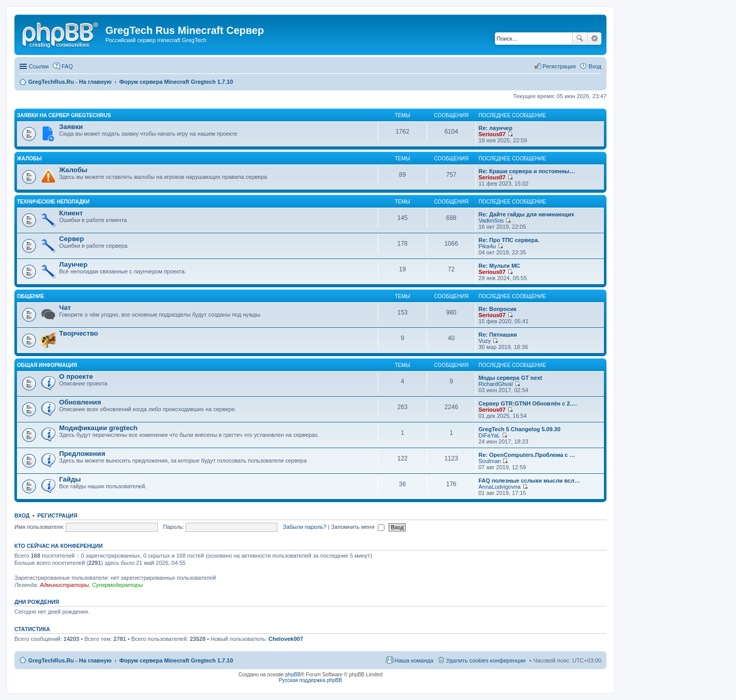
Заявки (71, 127)
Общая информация (47, 365)
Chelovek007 (286, 639)
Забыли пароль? (305, 527)
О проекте (76, 376)
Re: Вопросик (498, 309)
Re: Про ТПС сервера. (509, 240)
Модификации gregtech (98, 428)
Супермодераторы (117, 585)
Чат (65, 308)
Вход (22, 515)
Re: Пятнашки (498, 335)
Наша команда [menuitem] (414, 660)
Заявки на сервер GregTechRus (64, 115)
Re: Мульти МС (499, 266)
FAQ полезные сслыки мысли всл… (529, 481)
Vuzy (485, 341)
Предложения (82, 454)
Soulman (490, 461)
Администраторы (64, 585)
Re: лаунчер (495, 128)
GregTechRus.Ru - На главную (70, 660)
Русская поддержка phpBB (310, 680)
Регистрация (58, 515)
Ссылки (39, 66)
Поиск (580, 39)
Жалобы (29, 159)
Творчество (79, 333)
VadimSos (491, 220)
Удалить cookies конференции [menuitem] (486, 660)
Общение (31, 296)
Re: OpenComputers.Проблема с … (527, 455)
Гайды (70, 479)
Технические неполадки (53, 202)
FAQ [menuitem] (67, 66)
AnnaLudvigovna (500, 487)
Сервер (71, 239)
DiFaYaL (489, 435)
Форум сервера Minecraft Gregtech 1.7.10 (176, 660)
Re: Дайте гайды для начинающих (526, 214)
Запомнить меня (358, 527)
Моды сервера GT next (510, 378)
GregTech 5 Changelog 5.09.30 (519, 429)
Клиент (71, 213)
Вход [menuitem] (595, 66)
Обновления (80, 402)
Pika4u (487, 246)
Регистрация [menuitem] (559, 66)
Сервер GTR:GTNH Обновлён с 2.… (528, 403)
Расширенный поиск (594, 39)
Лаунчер (73, 264)
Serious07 (492, 134)
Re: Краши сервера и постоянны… (527, 171)
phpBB (293, 675)
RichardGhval (496, 384)
